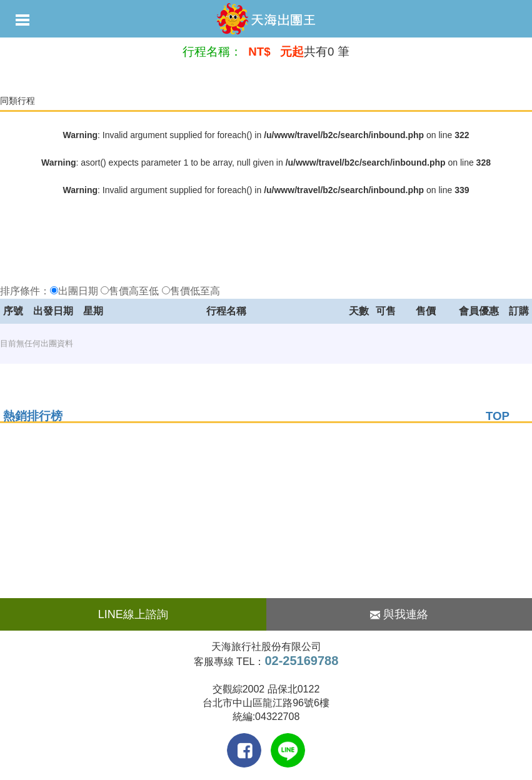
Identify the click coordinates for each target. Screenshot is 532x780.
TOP (498, 416)
